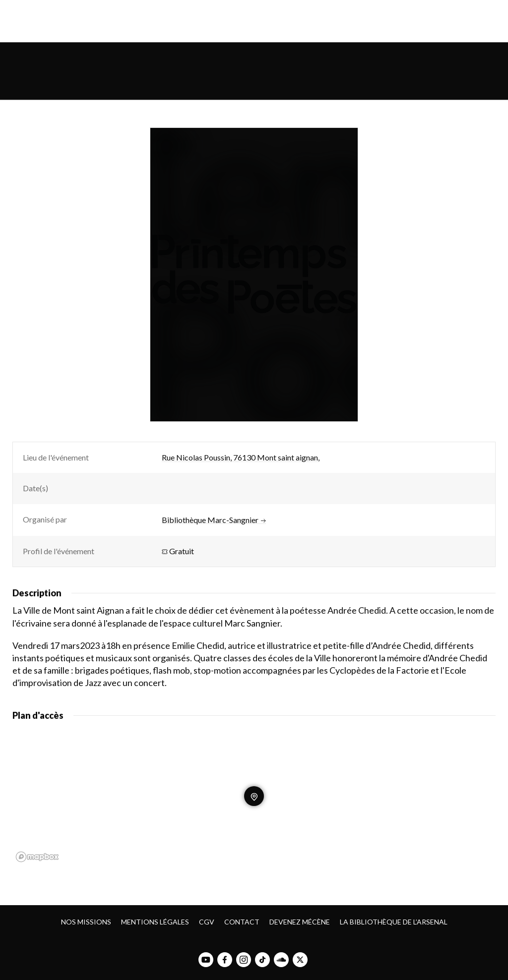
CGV (207, 922)
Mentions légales (155, 922)
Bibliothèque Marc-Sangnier (214, 520)
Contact (242, 922)
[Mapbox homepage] (37, 857)
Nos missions (86, 922)
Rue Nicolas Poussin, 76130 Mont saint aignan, (241, 457)
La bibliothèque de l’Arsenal (394, 922)
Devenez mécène (300, 922)
